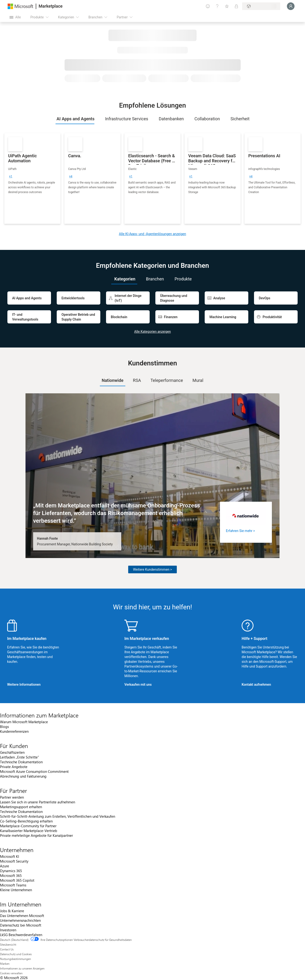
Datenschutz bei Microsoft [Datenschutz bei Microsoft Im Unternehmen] (21, 925)
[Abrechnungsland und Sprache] (261, 6)
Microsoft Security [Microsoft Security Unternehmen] (14, 861)
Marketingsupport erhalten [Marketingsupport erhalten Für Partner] (21, 807)
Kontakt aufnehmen (256, 685)
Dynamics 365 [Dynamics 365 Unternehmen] (11, 871)
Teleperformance (167, 380)
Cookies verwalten (11, 973)
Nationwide (113, 380)
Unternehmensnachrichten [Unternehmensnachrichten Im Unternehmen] (20, 920)
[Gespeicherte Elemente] (227, 6)
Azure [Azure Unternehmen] (5, 866)
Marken (5, 964)
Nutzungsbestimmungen (15, 959)
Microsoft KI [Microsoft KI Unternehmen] (10, 856)
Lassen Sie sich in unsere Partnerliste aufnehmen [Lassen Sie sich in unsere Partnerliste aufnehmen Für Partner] (38, 802)
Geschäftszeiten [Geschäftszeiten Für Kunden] (12, 752)
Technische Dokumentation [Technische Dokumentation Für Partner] (21, 811)
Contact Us (7, 949)
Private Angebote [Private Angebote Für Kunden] (14, 767)
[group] (11, 176)
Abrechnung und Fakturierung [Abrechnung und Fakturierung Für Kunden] (23, 776)
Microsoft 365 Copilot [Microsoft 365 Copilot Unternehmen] (17, 880)
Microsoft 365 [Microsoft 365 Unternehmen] (11, 875)
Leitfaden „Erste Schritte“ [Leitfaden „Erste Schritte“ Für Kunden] (20, 757)
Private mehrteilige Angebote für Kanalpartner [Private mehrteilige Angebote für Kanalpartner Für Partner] (36, 835)
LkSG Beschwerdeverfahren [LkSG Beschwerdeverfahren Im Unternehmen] (21, 935)
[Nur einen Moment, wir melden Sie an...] (291, 6)
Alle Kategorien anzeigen (152, 332)
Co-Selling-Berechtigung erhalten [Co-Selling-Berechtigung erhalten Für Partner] (26, 821)
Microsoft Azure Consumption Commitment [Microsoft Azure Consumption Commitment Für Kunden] (34, 771)
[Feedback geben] (208, 6)
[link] (32, 179)
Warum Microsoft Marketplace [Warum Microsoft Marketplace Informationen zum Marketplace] (24, 722)
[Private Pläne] (236, 6)
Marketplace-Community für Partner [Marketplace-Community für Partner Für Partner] (28, 826)
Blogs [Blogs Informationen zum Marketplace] (4, 727)
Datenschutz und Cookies (16, 954)
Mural (198, 380)
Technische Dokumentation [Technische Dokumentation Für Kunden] (21, 762)
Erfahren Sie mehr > (240, 531)
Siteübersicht (8, 944)
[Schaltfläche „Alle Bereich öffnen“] (15, 17)
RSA (137, 380)
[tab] (75, 119)
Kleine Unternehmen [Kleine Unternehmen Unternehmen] (16, 890)
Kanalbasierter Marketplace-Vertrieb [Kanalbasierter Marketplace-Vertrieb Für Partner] (29, 831)
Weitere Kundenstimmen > (152, 569)
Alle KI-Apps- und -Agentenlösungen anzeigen (152, 234)
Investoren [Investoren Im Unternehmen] (8, 930)
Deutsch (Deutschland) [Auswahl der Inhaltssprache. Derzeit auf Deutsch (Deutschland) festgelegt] (14, 940)
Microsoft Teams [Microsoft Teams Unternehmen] (13, 885)
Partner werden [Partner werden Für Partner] (12, 797)
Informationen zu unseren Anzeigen (22, 968)
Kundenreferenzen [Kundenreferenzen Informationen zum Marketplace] (14, 731)
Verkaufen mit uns (138, 685)
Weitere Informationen (24, 685)
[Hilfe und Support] (217, 6)
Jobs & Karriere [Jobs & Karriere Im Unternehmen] (12, 911)
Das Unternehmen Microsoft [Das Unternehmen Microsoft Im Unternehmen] (22, 916)
